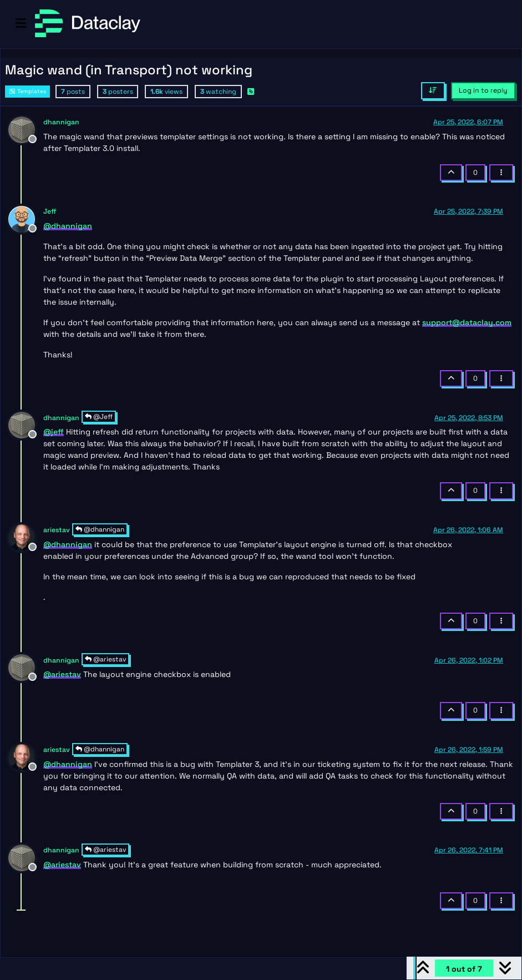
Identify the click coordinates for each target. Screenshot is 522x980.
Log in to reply (483, 90)
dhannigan (61, 122)
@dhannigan (100, 529)
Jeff (50, 211)
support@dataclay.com (467, 322)
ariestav (57, 530)
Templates (27, 91)
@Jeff (99, 417)
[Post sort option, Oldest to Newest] (433, 90)
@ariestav (105, 659)
